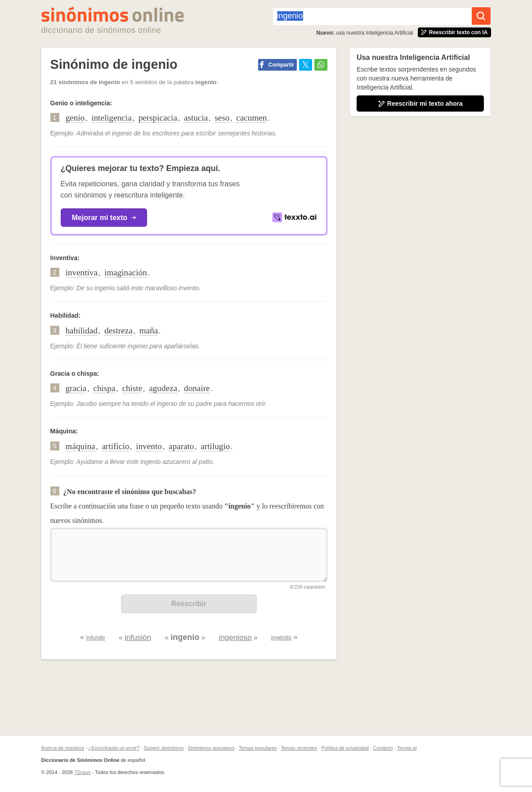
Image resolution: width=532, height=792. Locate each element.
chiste (132, 388)
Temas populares (258, 748)
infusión (138, 637)
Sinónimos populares (211, 748)
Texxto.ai (407, 748)
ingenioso (235, 637)
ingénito (282, 637)
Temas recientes (299, 748)
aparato (181, 446)
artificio (116, 446)
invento (149, 446)
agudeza (163, 388)
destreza (118, 331)
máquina (80, 446)
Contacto (383, 748)
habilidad (82, 331)
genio (75, 118)
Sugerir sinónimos (164, 748)
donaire (197, 388)
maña (149, 331)
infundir (96, 637)
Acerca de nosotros (63, 748)
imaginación (126, 272)
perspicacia (158, 118)
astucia (196, 118)
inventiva (82, 272)
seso (222, 118)
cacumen (251, 118)
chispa (104, 388)
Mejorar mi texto (104, 218)
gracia (76, 388)
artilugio (215, 446)
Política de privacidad (345, 748)
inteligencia (112, 118)
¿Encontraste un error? (114, 748)
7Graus (82, 772)
